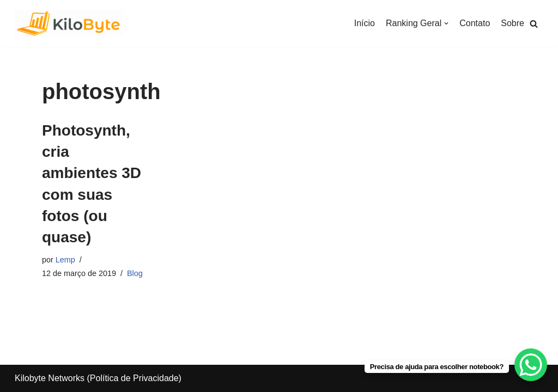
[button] (534, 24)
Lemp (65, 260)
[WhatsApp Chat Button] (531, 365)
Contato (475, 23)
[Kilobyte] (69, 23)
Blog (135, 273)
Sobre (512, 23)
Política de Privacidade (134, 378)
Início (365, 23)
